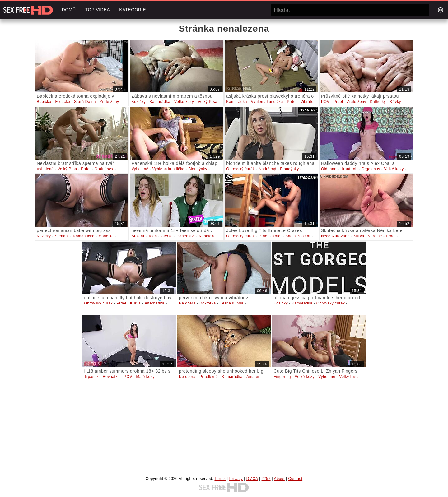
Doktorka (208, 303)
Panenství (186, 236)
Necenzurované (335, 236)
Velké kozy (184, 102)
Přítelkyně (209, 377)
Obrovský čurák (240, 169)
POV (325, 102)
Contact (296, 479)
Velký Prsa (208, 102)
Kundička (207, 236)
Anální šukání (298, 236)
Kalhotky (378, 102)
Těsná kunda (231, 303)
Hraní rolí (349, 169)
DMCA (252, 479)
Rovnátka (111, 377)
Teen (152, 236)
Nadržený (268, 169)
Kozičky (139, 102)
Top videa (98, 10)
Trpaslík (91, 377)
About (279, 479)
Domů (69, 10)
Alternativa (154, 303)
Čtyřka (167, 236)
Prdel (292, 102)
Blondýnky (198, 169)
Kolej (277, 236)
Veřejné (375, 236)
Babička (44, 102)
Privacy (236, 479)
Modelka (106, 236)
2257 (266, 479)
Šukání (138, 236)
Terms (220, 479)
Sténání (62, 236)
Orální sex (104, 169)
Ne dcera (187, 303)
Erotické (63, 102)
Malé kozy (145, 377)
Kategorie (133, 10)
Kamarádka (160, 102)
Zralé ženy (110, 102)
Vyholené (45, 169)
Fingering (282, 377)
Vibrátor (308, 102)
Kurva (359, 236)
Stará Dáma (85, 102)
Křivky (395, 102)
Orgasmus (371, 169)
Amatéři (254, 377)
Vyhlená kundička (267, 102)
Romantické (84, 236)
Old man (329, 169)
